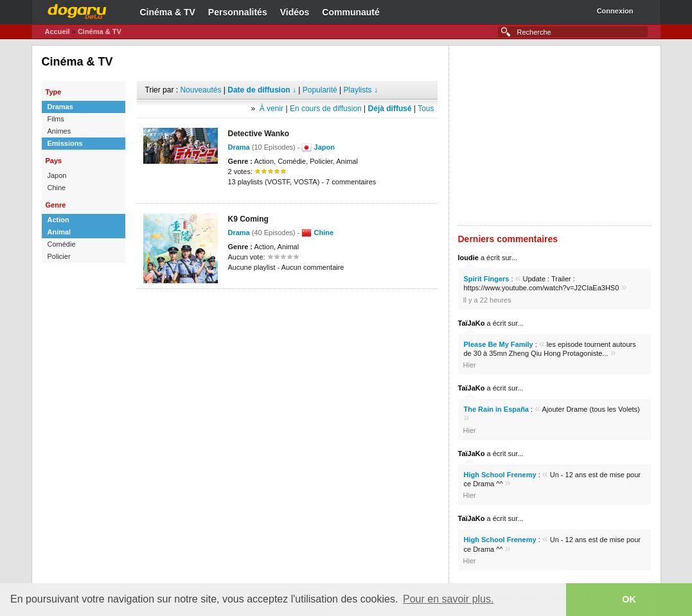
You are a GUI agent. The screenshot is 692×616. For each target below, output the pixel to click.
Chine (57, 188)
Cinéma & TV (168, 12)
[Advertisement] (287, 308)
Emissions (65, 143)
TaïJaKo (472, 323)
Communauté (350, 12)
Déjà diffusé (390, 109)
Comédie (62, 244)
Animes (59, 131)
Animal (59, 232)
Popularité (320, 90)
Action (58, 220)
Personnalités (238, 12)
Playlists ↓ (361, 90)
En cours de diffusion (326, 109)
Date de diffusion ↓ (262, 90)
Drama (239, 147)
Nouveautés (200, 90)
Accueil (58, 31)
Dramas (60, 107)
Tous (426, 109)
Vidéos (295, 12)
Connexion (615, 11)
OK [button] (629, 599)
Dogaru (77, 10)
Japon (57, 175)
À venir (271, 109)
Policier (59, 256)
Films (56, 119)
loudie (468, 258)
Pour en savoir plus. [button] (448, 599)
